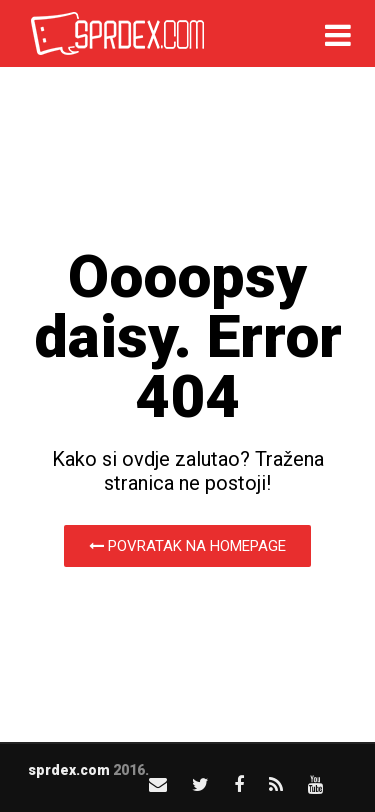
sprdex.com (69, 770)
